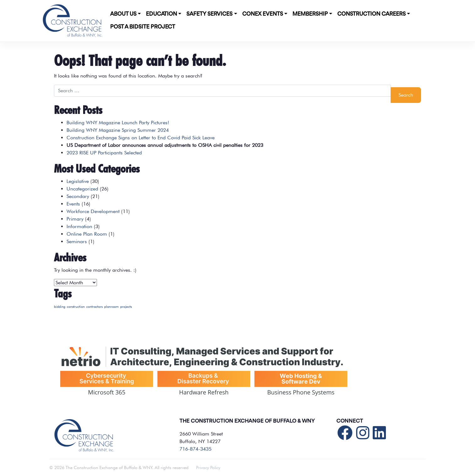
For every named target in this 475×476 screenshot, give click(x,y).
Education (161, 14)
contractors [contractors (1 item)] (94, 307)
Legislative (78, 181)
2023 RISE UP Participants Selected (104, 153)
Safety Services (209, 14)
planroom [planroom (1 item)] (111, 307)
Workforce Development (93, 211)
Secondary (78, 196)
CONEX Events (263, 14)
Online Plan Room (87, 234)
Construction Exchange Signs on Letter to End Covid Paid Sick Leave (141, 138)
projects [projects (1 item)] (126, 307)
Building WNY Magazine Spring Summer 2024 (118, 130)
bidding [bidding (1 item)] (60, 307)
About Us (123, 14)
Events (73, 204)
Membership (310, 14)
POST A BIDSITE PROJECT (143, 27)
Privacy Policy (208, 468)
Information (79, 226)
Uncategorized (82, 189)
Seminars (77, 241)
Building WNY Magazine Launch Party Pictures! (118, 123)
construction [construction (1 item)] (76, 307)
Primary (75, 219)
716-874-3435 (195, 449)
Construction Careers (371, 14)
